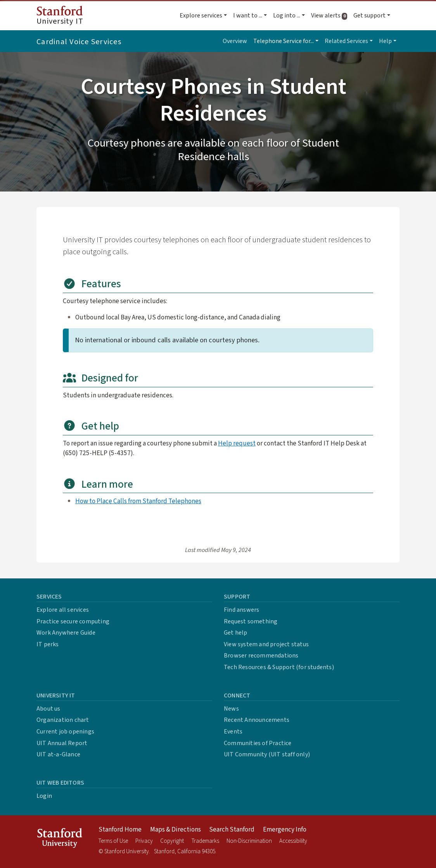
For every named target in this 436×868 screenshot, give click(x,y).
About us (48, 709)
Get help (236, 633)
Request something (251, 621)
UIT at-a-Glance (58, 754)
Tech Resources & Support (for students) (279, 667)
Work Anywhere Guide (66, 633)
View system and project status (266, 644)
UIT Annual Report (62, 743)
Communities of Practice (258, 743)
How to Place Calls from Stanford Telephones (138, 501)
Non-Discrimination (249, 841)
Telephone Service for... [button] (284, 41)
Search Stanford (232, 830)
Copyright (172, 841)
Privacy (144, 841)
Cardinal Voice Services (79, 42)
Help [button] (385, 41)
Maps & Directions (176, 830)
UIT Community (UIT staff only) (267, 754)
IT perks (48, 644)
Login (44, 796)
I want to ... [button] (248, 16)
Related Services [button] (346, 41)
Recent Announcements (257, 720)
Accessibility (293, 841)
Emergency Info (285, 830)
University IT (60, 16)
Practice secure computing (73, 621)
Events (233, 732)
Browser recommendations (261, 656)
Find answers (241, 610)
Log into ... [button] (287, 16)
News (231, 709)
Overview (235, 41)
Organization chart (63, 720)
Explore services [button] (201, 16)
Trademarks (205, 841)
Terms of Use (113, 841)
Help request (237, 443)
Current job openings (65, 732)
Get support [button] (369, 16)
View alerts (331, 16)
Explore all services (63, 610)
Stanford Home (120, 830)
